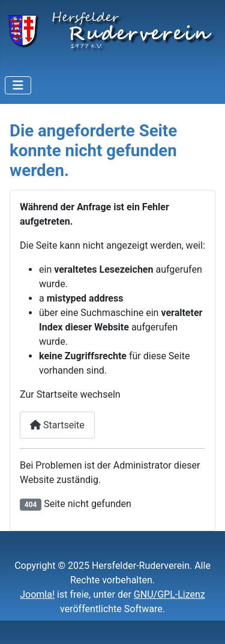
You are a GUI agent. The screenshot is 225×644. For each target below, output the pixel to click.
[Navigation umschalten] (18, 85)
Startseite (57, 425)
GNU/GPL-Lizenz (169, 594)
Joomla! (37, 594)
